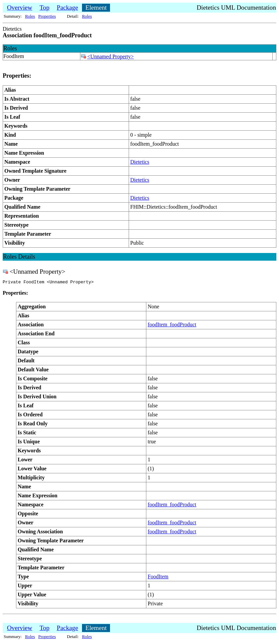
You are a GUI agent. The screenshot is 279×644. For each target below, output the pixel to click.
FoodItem (158, 577)
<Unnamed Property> (110, 56)
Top (45, 7)
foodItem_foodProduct (172, 325)
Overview (20, 7)
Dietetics (140, 162)
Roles (30, 16)
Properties (47, 16)
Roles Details (19, 257)
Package (67, 7)
